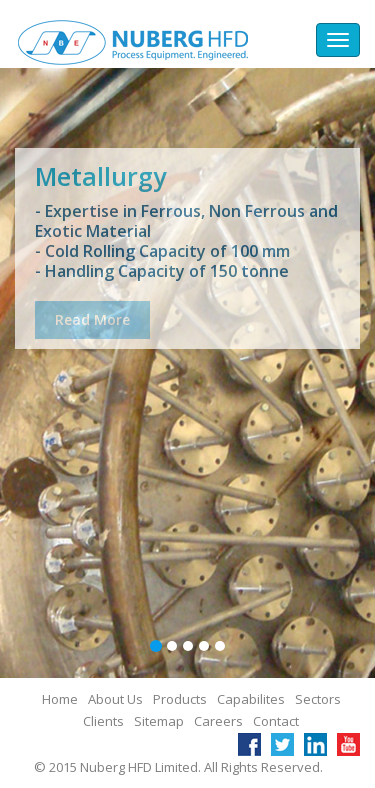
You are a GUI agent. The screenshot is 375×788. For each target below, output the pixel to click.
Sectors (318, 699)
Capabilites (251, 699)
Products (180, 699)
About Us (115, 699)
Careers (218, 721)
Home (60, 699)
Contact (276, 721)
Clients (103, 721)
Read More (92, 323)
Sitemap (159, 721)
